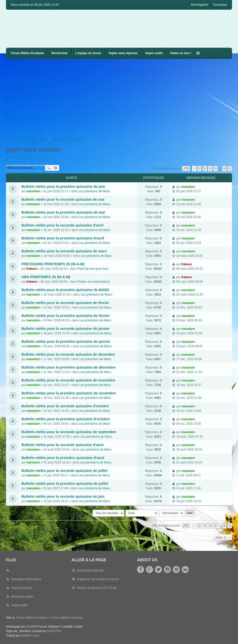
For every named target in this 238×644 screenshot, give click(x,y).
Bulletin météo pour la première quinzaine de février (66, 316)
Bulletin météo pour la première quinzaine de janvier (66, 341)
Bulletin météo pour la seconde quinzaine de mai (63, 199)
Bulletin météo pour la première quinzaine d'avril (63, 238)
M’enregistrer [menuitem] (200, 5)
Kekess (32, 269)
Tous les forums (22, 588)
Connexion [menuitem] (220, 5)
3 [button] (205, 168)
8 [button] (224, 168)
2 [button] (199, 168)
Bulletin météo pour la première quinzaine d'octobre (66, 419)
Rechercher (60, 53)
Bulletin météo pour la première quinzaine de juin (63, 187)
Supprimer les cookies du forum (98, 579)
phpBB (31, 627)
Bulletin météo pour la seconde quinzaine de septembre (69, 432)
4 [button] (210, 168)
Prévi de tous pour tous (93, 269)
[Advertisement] (122, 96)
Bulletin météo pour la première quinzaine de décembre (69, 367)
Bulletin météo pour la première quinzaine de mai (63, 212)
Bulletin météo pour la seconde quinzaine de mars (64, 251)
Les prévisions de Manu (94, 191)
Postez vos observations (94, 282)
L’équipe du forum (88, 53)
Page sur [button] (186, 169)
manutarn (33, 191)
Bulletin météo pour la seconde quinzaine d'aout (62, 445)
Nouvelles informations (26, 579)
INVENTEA (54, 631)
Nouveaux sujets (23, 597)
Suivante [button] (230, 169)
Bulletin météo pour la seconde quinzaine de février (65, 303)
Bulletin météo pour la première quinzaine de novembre (69, 393)
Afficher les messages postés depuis (84, 513)
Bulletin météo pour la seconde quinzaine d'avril (62, 225)
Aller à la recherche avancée (28, 158)
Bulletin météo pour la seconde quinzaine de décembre (68, 354)
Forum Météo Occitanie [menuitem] (27, 53)
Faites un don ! (181, 53)
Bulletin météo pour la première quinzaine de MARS (65, 290)
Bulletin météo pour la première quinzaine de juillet (65, 484)
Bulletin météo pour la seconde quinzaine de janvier (66, 329)
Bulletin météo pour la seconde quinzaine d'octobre (65, 406)
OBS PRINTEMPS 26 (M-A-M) (46, 277)
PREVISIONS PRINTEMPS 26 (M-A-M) (53, 264)
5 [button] (215, 168)
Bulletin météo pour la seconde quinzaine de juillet (64, 471)
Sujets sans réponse (123, 53)
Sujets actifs (154, 53)
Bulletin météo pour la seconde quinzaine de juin (63, 496)
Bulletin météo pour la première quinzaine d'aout (63, 458)
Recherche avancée (56, 168)
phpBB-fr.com (30, 636)
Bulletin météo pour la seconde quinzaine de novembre (68, 380)
